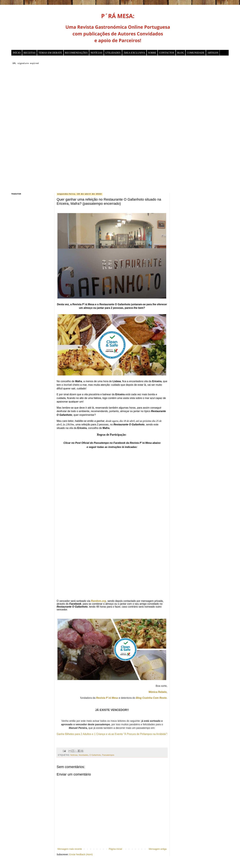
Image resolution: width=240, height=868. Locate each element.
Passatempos (108, 755)
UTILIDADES (113, 53)
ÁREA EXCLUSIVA (134, 53)
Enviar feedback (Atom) (81, 854)
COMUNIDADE (196, 53)
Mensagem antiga (158, 849)
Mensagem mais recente (70, 849)
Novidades (84, 755)
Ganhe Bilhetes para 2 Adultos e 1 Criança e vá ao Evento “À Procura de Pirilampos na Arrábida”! (112, 734)
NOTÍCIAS (97, 53)
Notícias (74, 755)
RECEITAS (30, 53)
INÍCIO (17, 53)
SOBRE (152, 53)
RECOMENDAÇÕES (76, 53)
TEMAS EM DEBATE (50, 53)
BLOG (181, 53)
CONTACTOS (167, 53)
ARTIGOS (213, 53)
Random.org (98, 601)
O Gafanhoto (95, 755)
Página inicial (115, 849)
